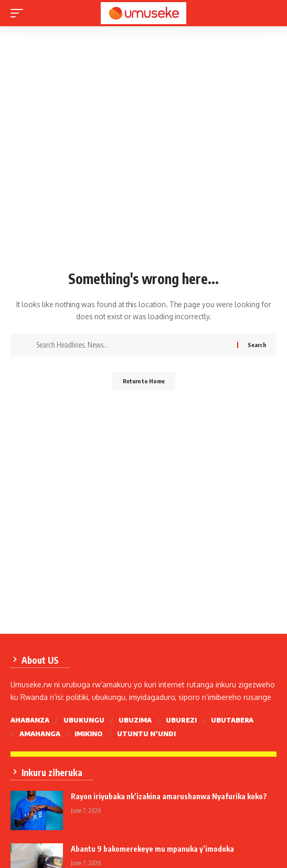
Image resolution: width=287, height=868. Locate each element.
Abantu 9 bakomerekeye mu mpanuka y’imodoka (152, 849)
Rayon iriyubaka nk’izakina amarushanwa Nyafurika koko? (169, 796)
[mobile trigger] (19, 13)
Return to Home (144, 381)
